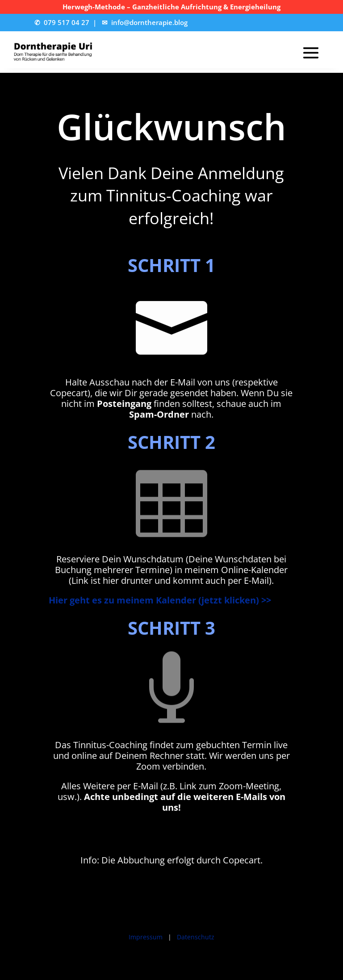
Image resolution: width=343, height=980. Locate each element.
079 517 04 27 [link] (67, 22)
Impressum (146, 937)
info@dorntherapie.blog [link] (149, 22)
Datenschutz (196, 937)
